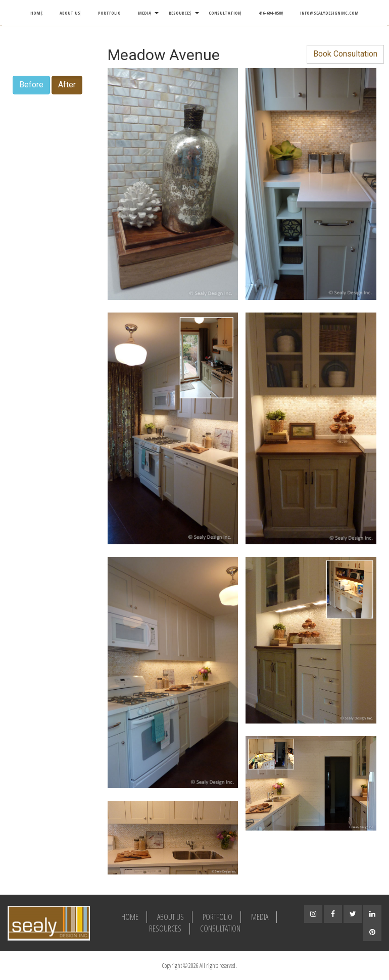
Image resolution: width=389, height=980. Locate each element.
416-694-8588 (271, 13)
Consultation (225, 13)
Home (36, 13)
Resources (180, 13)
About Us (70, 13)
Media (144, 13)
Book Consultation (345, 54)
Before (31, 85)
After (67, 85)
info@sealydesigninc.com (329, 13)
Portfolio (109, 13)
